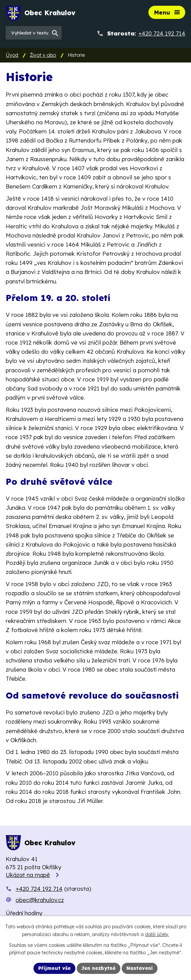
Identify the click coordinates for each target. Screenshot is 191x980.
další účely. (157, 934)
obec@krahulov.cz (40, 900)
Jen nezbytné (99, 968)
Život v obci (43, 55)
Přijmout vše (54, 968)
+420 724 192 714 (39, 889)
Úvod (12, 55)
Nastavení (140, 968)
